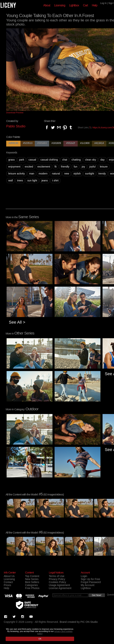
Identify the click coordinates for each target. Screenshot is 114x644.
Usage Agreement (59, 585)
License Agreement (60, 588)
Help (95, 5)
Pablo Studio (16, 126)
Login (84, 576)
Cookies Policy (57, 582)
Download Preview (15, 113)
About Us (9, 576)
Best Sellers (32, 582)
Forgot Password (91, 582)
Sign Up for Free (90, 579)
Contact (8, 582)
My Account (87, 585)
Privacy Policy (57, 579)
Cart (85, 5)
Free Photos (32, 588)
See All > (17, 322)
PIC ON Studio (89, 622)
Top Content (32, 576)
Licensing (60, 5)
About (47, 5)
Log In (103, 3)
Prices (7, 585)
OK (40, 639)
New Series (32, 579)
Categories (31, 585)
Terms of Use (56, 576)
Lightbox (74, 5)
